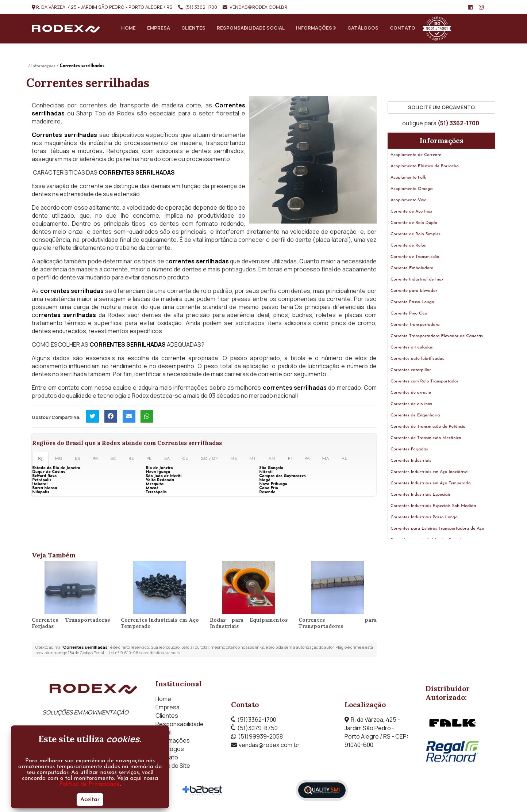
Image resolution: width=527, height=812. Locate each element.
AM (272, 460)
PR (95, 460)
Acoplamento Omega (412, 190)
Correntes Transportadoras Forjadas (71, 624)
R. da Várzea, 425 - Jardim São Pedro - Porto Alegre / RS (104, 7)
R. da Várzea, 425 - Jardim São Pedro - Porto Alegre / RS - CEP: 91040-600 (376, 733)
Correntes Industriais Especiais (421, 496)
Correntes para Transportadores (338, 624)
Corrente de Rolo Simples (416, 235)
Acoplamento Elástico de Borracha (425, 167)
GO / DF (209, 460)
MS (234, 460)
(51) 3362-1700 (201, 7)
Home (128, 28)
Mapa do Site (173, 766)
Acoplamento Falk (408, 179)
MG (59, 460)
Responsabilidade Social (251, 28)
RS (131, 460)
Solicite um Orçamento (441, 108)
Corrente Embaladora (412, 269)
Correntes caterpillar (411, 371)
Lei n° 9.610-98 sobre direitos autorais (144, 654)
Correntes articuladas (412, 348)
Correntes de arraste (411, 394)
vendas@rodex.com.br (258, 7)
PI (290, 460)
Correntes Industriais (411, 462)
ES (78, 460)
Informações (316, 28)
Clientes (193, 28)
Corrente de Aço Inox (411, 213)
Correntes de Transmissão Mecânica (426, 439)
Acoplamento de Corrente (416, 156)
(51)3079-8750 (257, 729)
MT (253, 460)
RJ (40, 460)
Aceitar (90, 800)
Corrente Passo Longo (412, 303)
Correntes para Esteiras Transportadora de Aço (437, 530)
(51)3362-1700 (257, 721)
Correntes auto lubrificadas (417, 360)
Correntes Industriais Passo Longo (424, 518)
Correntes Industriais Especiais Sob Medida (433, 507)
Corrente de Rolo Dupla (414, 224)
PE (149, 460)
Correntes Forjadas (409, 450)
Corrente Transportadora (415, 326)
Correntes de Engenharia (415, 416)
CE (185, 460)
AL (345, 460)
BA (167, 460)
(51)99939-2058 (260, 737)
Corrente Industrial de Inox (417, 281)
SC (113, 460)
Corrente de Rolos (408, 247)
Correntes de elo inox (411, 405)
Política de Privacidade (90, 784)
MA (326, 460)
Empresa (159, 28)
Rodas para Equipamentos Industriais (249, 624)
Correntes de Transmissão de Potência (428, 428)
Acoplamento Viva (409, 201)
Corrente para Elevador (414, 292)
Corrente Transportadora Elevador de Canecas (437, 337)
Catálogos (363, 28)
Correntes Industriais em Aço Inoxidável (430, 473)
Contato (403, 28)
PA (307, 460)
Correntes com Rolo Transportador (424, 382)
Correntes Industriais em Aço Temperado (160, 624)
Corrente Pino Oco (409, 314)
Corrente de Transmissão (415, 258)
